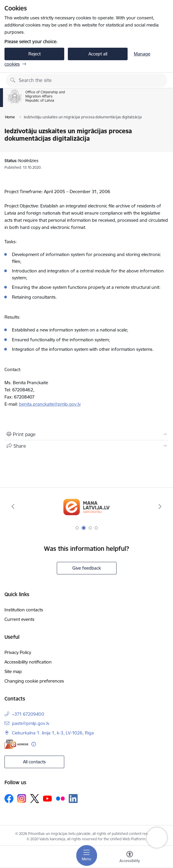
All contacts (34, 762)
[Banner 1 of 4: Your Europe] (86, 507)
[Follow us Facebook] (9, 799)
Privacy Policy (18, 652)
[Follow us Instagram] (22, 798)
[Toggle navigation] (87, 855)
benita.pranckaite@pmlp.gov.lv (50, 404)
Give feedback (87, 568)
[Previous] (13, 506)
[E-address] (16, 744)
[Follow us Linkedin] (73, 799)
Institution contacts (24, 610)
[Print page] (86, 434)
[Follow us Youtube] (48, 798)
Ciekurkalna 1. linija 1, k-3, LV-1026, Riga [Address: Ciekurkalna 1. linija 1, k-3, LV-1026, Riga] (53, 733)
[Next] (160, 506)
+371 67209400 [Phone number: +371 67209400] (28, 714)
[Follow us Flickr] (60, 798)
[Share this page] (86, 446)
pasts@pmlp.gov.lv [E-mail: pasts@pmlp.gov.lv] (31, 723)
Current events (19, 619)
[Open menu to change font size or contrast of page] (130, 858)
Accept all (98, 54)
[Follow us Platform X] (35, 799)
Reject (35, 54)
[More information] (34, 744)
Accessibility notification (28, 662)
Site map (13, 671)
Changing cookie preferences (34, 681)
